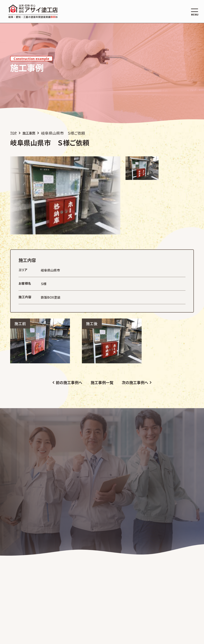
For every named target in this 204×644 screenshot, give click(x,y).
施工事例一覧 (102, 382)
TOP (13, 133)
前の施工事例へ (69, 382)
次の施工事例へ (135, 382)
